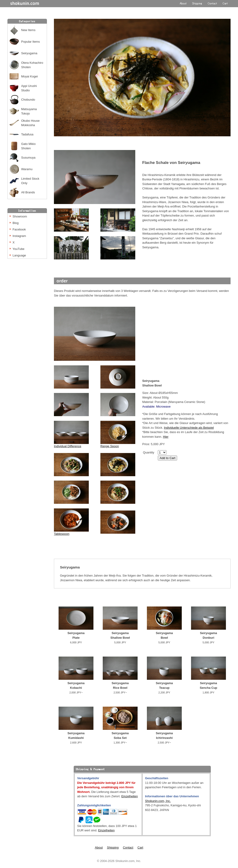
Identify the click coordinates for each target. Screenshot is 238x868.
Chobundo (28, 100)
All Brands (28, 192)
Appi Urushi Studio (29, 88)
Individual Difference (71, 445)
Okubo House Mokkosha (30, 123)
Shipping (113, 847)
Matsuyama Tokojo (29, 111)
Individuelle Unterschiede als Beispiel (189, 428)
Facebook (19, 229)
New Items (28, 30)
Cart (140, 847)
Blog (16, 223)
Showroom (20, 216)
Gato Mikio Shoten (28, 146)
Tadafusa (27, 134)
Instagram (19, 236)
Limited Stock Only (30, 181)
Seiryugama (29, 53)
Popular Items (30, 42)
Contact (128, 847)
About (99, 847)
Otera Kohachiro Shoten (32, 65)
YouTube (18, 249)
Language (19, 255)
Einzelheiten (130, 796)
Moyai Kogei (30, 76)
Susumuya (28, 158)
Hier (166, 437)
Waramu (27, 169)
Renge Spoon (110, 446)
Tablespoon (62, 534)
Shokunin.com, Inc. (158, 801)
